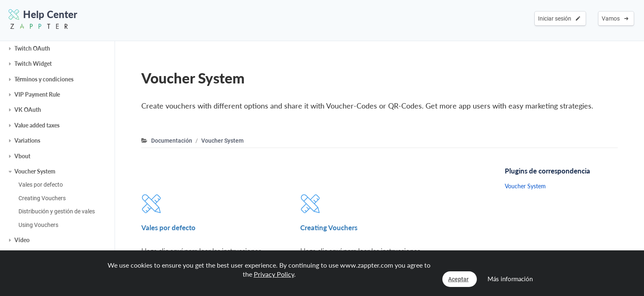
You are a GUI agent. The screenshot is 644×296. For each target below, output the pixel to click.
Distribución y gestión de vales (57, 211)
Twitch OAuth (32, 48)
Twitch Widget (33, 64)
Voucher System (35, 171)
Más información (510, 279)
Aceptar (458, 279)
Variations (27, 140)
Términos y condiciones (44, 79)
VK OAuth (28, 110)
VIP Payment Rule (37, 94)
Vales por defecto (41, 185)
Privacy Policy (274, 274)
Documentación (172, 141)
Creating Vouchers (42, 198)
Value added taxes (37, 125)
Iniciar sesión (559, 18)
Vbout (22, 156)
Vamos (615, 18)
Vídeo (22, 240)
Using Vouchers (38, 225)
